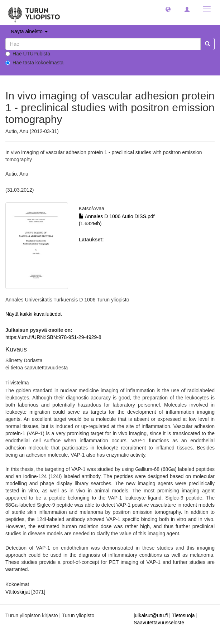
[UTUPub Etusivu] (34, 13)
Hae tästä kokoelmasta (34, 63)
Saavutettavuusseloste (159, 623)
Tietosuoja (183, 615)
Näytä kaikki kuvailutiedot (34, 314)
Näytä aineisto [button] (29, 31)
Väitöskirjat (18, 592)
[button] (168, 9)
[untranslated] (103, 44)
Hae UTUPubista (28, 54)
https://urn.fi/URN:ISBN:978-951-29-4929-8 (53, 337)
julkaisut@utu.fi (151, 615)
